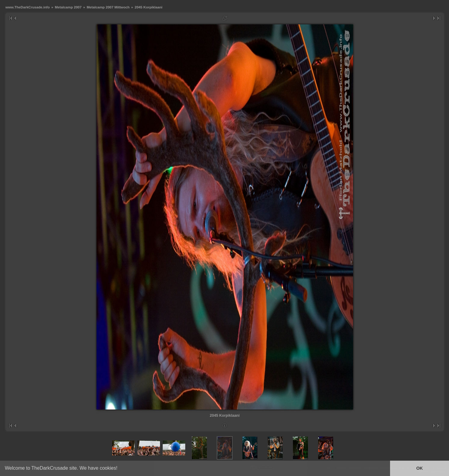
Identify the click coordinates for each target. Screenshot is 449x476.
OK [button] (420, 468)
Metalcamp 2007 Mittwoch (108, 7)
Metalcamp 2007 (68, 7)
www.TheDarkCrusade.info (28, 7)
